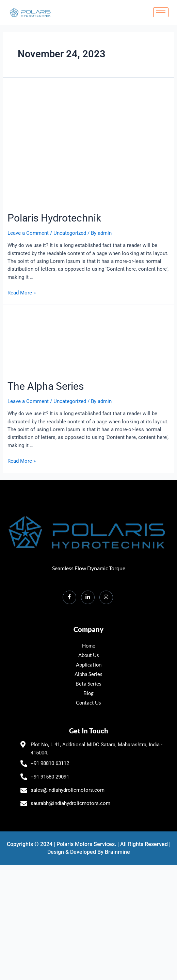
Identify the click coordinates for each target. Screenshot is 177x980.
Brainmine (117, 852)
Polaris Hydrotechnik (54, 218)
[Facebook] (69, 597)
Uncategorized (70, 233)
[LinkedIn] (88, 597)
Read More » (22, 293)
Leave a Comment (28, 233)
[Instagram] (106, 597)
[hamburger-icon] (161, 12)
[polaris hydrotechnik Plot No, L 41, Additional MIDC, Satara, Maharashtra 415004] (88, 926)
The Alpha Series (46, 386)
